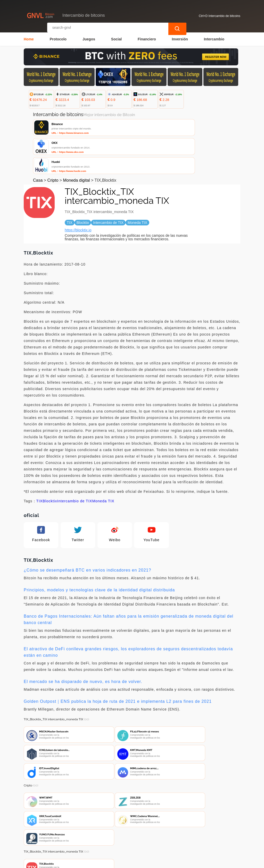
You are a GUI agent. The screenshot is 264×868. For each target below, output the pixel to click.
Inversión (180, 38)
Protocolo (58, 38)
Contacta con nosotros (91, 837)
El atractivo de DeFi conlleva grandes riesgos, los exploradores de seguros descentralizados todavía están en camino (128, 616)
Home (29, 38)
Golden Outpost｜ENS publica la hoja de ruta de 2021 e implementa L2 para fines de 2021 (118, 665)
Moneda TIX (103, 464)
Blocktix (50, 464)
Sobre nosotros (132, 837)
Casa (38, 144)
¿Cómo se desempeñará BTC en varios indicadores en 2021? (87, 534)
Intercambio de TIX (75, 464)
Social (116, 38)
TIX (40, 464)
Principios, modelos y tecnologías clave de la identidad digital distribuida (99, 553)
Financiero (147, 38)
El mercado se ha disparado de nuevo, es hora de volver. (83, 645)
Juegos (89, 38)
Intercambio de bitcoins (115, 862)
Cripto (53, 144)
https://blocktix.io (78, 194)
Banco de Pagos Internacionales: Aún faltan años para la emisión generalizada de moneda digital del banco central (129, 583)
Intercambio (214, 38)
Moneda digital (77, 144)
